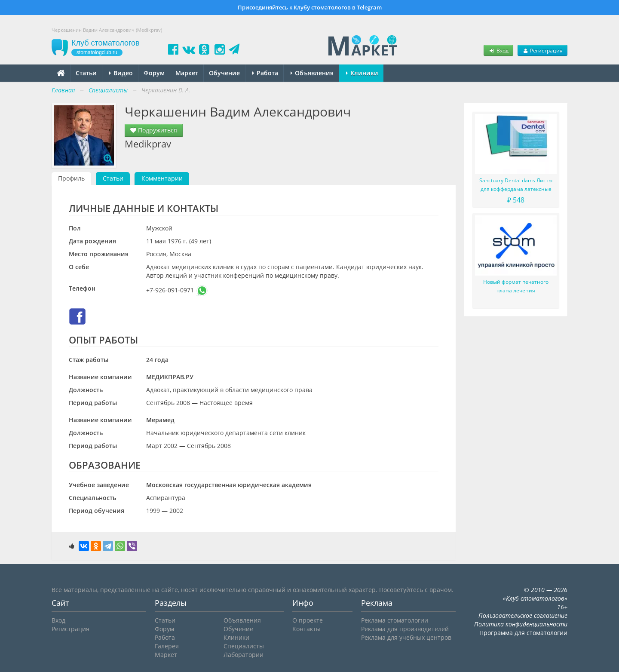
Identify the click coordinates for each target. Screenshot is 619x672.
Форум (154, 73)
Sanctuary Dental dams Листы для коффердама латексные (516, 185)
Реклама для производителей (405, 629)
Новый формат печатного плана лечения (516, 286)
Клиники (362, 73)
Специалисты (244, 646)
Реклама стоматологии (395, 620)
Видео (121, 73)
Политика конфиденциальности (521, 624)
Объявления (312, 73)
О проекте (308, 620)
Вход (498, 50)
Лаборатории (244, 655)
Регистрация (542, 50)
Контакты (306, 629)
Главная (63, 90)
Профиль (71, 178)
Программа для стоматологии (523, 633)
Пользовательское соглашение (523, 615)
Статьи (86, 73)
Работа (265, 73)
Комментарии (162, 178)
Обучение (224, 73)
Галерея (167, 646)
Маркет (187, 73)
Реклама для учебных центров (406, 637)
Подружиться (154, 130)
